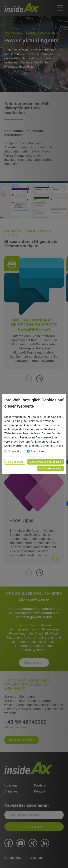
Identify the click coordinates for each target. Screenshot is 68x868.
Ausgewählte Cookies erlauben (46, 462)
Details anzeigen (15, 462)
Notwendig (14, 451)
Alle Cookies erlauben (51, 468)
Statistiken (37, 451)
